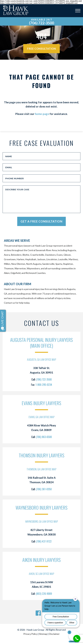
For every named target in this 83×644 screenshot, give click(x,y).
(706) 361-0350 (44, 489)
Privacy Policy (30, 634)
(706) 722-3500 (42, 23)
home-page (42, 114)
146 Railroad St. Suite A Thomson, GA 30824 (42, 480)
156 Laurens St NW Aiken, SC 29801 (42, 584)
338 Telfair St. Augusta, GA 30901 (41, 370)
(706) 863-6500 (44, 437)
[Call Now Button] (77, 638)
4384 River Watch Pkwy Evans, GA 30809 (42, 428)
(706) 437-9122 (44, 541)
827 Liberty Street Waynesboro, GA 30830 (42, 532)
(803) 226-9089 (44, 594)
